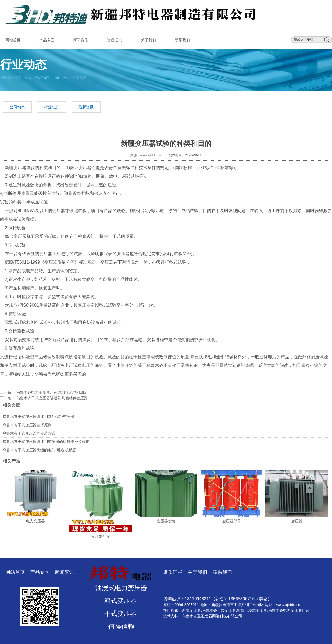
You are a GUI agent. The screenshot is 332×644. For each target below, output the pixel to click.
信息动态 (42, 77)
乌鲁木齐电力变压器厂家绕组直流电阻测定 (51, 392)
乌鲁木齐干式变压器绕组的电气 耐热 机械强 (40, 450)
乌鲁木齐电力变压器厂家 (289, 610)
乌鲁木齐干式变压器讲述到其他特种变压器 (51, 398)
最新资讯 (86, 107)
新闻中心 (62, 77)
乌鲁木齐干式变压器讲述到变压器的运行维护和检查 (46, 442)
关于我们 (148, 40)
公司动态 (17, 107)
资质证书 (115, 40)
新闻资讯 (81, 40)
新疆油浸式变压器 (252, 610)
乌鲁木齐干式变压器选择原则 (27, 425)
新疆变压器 (16, 168)
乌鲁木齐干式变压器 (166, 365)
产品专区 (47, 40)
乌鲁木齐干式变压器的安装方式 (29, 433)
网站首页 (13, 40)
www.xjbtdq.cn (150, 155)
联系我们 (182, 40)
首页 (28, 77)
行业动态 (52, 107)
